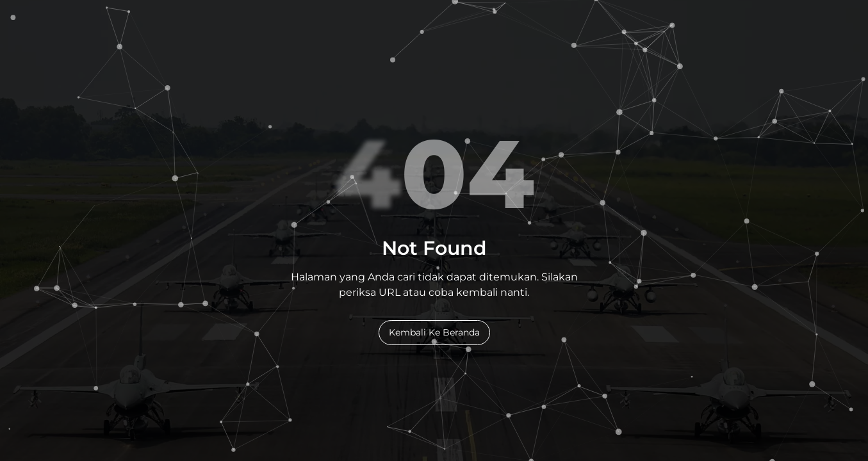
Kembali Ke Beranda (434, 332)
